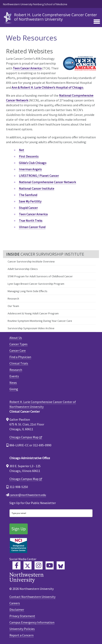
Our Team (13, 306)
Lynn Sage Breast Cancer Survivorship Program (36, 284)
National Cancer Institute (37, 188)
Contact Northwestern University (32, 597)
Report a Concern (21, 635)
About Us (16, 338)
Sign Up (19, 529)
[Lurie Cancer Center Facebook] (16, 565)
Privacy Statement (22, 616)
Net (21, 150)
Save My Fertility (30, 201)
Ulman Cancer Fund (32, 227)
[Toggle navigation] (97, 22)
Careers (15, 603)
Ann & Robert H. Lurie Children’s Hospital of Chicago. (48, 87)
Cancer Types (18, 344)
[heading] (51, 17)
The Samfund (28, 195)
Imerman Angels (30, 169)
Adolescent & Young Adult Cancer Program (33, 313)
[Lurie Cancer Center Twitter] (28, 565)
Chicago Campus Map (24, 437)
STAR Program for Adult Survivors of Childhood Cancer (40, 276)
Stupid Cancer (28, 208)
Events (14, 376)
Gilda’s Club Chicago (33, 163)
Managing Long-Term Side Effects (28, 291)
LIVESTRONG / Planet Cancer (39, 176)
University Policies (22, 629)
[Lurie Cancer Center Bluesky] (61, 565)
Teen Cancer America (27, 68)
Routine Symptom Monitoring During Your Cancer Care (40, 321)
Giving (14, 389)
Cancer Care (18, 350)
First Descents (29, 156)
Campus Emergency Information (32, 622)
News (13, 383)
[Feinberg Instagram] (39, 565)
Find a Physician (20, 357)
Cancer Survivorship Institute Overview (31, 261)
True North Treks (31, 221)
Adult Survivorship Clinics (23, 269)
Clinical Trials (19, 363)
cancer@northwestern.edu (28, 495)
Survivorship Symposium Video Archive (31, 328)
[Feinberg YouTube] (50, 565)
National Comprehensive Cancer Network (47, 182)
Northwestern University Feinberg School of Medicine (35, 4)
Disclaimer (17, 610)
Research (13, 299)
